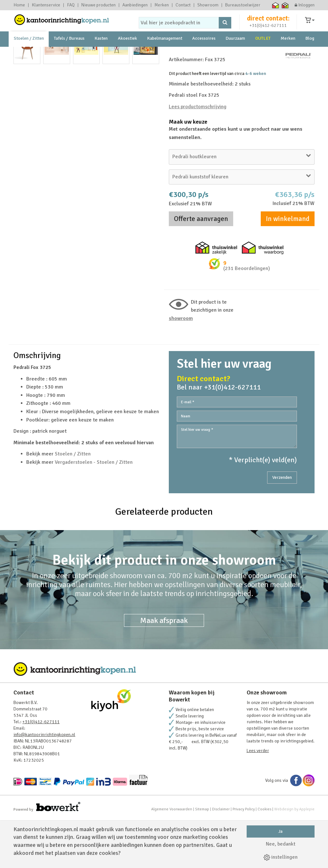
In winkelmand (288, 267)
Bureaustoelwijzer (243, 5)
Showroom (208, 5)
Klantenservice (46, 5)
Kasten (101, 51)
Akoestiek (127, 51)
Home (19, 5)
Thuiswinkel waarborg (276, 5)
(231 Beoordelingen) (247, 317)
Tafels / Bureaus (69, 51)
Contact (183, 5)
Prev (22, 151)
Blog (310, 51)
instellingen (281, 857)
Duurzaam (235, 51)
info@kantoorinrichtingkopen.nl (44, 784)
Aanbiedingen (135, 5)
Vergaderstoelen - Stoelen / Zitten (94, 511)
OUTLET (263, 51)
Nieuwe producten (98, 5)
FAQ (71, 5)
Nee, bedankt (281, 844)
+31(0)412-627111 (268, 31)
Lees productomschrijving (198, 155)
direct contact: (268, 24)
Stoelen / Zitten (29, 51)
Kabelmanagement (165, 51)
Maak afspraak (164, 669)
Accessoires (204, 51)
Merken (162, 5)
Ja (280, 831)
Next (151, 151)
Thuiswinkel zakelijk (285, 5)
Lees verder (258, 800)
